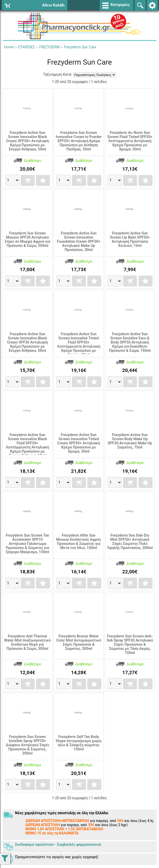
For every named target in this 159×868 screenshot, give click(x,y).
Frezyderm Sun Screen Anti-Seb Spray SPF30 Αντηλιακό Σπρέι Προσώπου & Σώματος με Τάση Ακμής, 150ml (130, 644)
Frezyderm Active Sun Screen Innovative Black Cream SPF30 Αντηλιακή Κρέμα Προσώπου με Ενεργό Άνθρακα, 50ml (27, 342)
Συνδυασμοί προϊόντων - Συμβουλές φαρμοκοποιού (58, 844)
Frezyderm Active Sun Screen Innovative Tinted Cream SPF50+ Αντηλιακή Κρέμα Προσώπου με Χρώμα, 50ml (79, 443)
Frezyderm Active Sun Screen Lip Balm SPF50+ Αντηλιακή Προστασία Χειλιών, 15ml (130, 239)
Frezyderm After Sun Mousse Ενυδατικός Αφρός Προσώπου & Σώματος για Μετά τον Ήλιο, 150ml (79, 542)
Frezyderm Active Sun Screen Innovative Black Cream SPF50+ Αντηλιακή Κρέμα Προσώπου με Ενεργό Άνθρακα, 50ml (27, 141)
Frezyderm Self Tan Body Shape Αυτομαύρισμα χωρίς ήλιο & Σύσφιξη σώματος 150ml (79, 743)
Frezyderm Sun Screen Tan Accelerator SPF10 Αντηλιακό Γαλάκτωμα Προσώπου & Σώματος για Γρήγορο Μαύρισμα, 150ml (27, 544)
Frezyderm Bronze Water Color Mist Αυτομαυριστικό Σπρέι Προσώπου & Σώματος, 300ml (79, 642)
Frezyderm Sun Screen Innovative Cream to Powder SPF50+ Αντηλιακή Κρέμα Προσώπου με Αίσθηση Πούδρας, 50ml (79, 141)
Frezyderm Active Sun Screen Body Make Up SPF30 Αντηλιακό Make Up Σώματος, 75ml (130, 441)
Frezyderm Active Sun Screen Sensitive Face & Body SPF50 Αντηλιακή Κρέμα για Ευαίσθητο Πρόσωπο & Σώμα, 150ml (130, 342)
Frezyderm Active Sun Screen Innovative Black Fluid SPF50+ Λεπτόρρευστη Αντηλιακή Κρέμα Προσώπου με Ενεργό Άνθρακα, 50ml (28, 445)
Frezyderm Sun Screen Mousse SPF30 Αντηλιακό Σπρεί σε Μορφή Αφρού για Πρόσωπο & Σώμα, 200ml (27, 239)
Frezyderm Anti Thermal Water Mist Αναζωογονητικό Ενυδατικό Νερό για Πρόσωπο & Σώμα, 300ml (27, 642)
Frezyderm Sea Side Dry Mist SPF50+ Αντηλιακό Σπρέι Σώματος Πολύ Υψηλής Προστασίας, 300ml (130, 542)
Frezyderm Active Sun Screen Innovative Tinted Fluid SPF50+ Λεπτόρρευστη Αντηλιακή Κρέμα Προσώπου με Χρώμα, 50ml (79, 344)
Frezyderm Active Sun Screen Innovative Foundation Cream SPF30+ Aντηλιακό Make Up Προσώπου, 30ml (79, 241)
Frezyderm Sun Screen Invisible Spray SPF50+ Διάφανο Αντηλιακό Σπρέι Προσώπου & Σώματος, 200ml (27, 745)
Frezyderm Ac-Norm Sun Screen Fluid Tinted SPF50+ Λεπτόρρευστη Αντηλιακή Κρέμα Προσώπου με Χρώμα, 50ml (130, 141)
